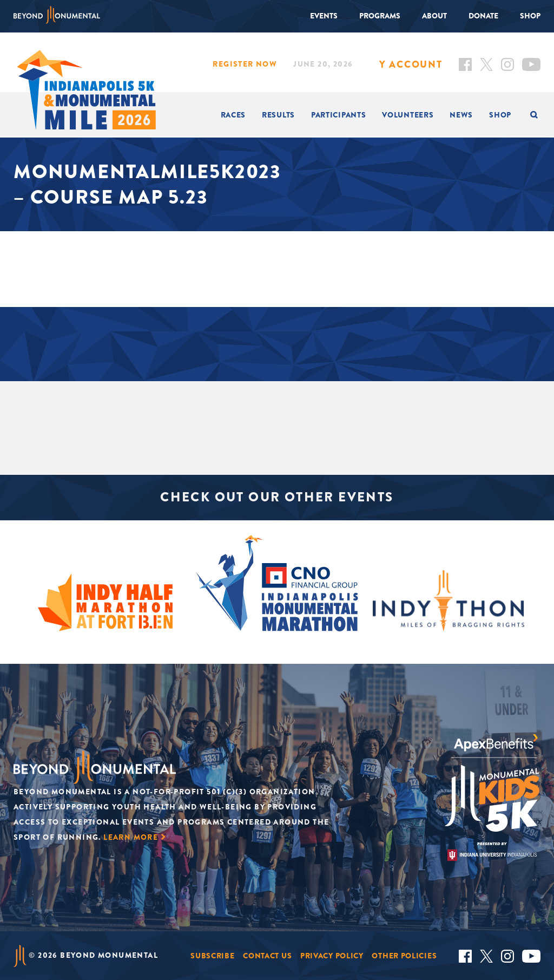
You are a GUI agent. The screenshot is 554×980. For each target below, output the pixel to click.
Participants (338, 115)
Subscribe (212, 956)
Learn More (131, 837)
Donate (483, 16)
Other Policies (404, 956)
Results (278, 115)
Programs (380, 16)
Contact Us (267, 956)
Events (324, 16)
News (461, 115)
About (434, 16)
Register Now (245, 64)
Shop (530, 16)
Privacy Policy (332, 956)
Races (233, 115)
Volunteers (408, 115)
